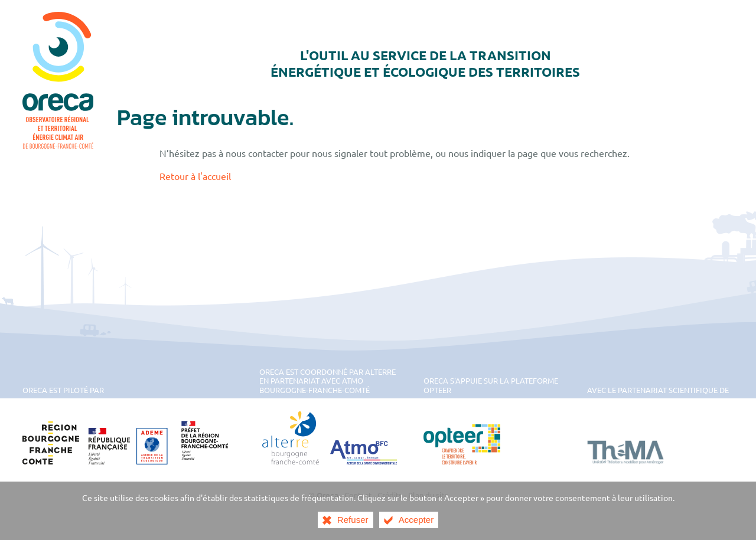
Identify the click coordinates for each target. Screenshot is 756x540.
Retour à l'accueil (195, 176)
